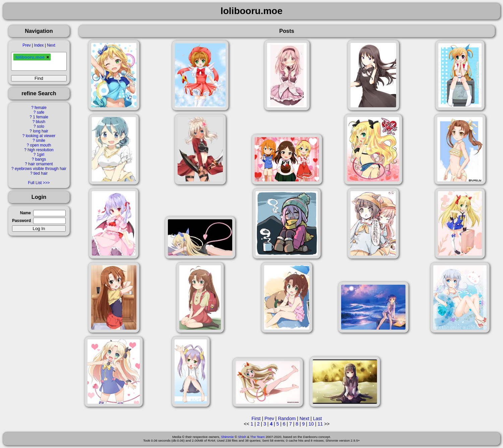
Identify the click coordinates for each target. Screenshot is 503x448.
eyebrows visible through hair (41, 169)
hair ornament (40, 164)
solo (41, 126)
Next (51, 45)
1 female (41, 117)
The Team (258, 437)
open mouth (41, 145)
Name (25, 213)
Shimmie (227, 437)
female (41, 108)
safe (41, 112)
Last (317, 418)
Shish (242, 437)
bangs (41, 159)
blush (41, 122)
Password (21, 221)
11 (320, 424)
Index (39, 45)
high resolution (40, 150)
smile (41, 141)
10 (311, 424)
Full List (35, 183)
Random (287, 418)
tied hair (41, 173)
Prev (26, 45)
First (256, 418)
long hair (41, 131)
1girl (41, 155)
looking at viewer (41, 136)
